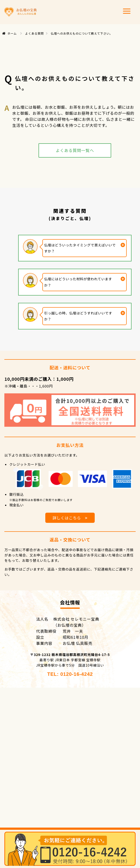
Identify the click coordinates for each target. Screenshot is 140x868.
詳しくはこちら (70, 518)
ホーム (12, 33)
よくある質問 (35, 33)
